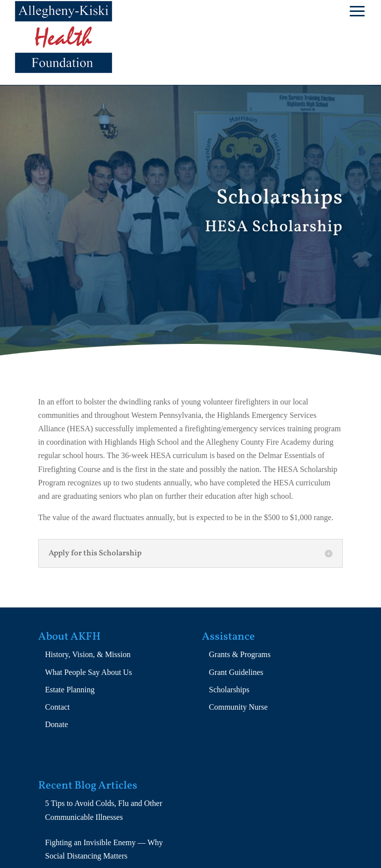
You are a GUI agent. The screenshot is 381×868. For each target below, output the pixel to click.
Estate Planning (70, 690)
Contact (58, 707)
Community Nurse (238, 707)
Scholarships (229, 690)
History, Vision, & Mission (88, 654)
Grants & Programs (240, 654)
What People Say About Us (89, 672)
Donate (57, 724)
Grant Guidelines (236, 672)
